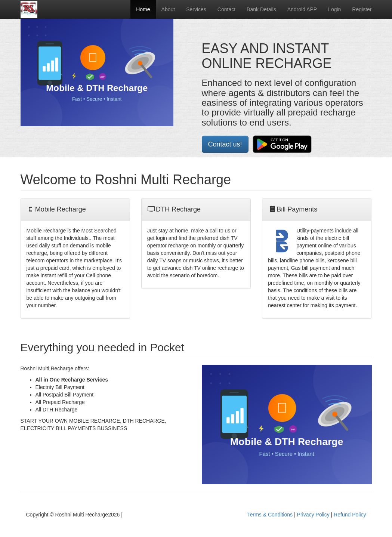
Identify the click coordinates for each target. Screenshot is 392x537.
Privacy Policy (313, 515)
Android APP (302, 9)
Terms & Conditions (270, 515)
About (168, 9)
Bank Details (261, 9)
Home (143, 9)
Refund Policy (350, 515)
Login (334, 9)
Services (196, 9)
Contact (226, 9)
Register (362, 9)
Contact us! (225, 144)
